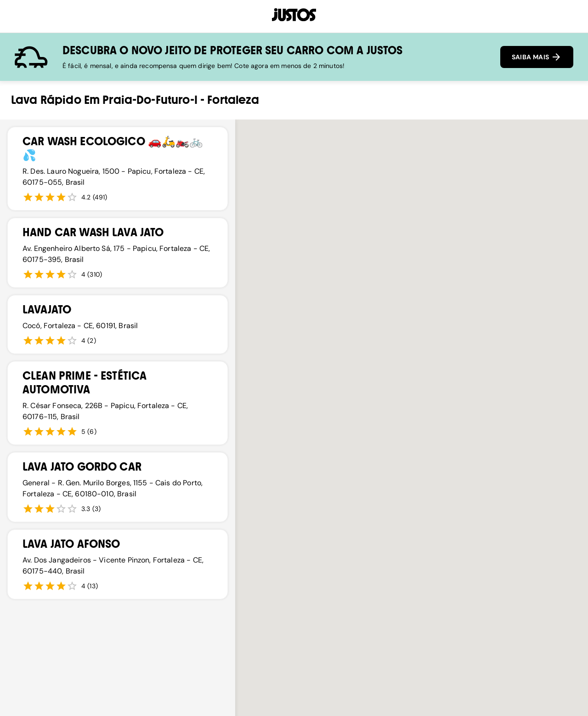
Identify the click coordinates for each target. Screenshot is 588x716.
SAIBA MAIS (537, 57)
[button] (414, 580)
